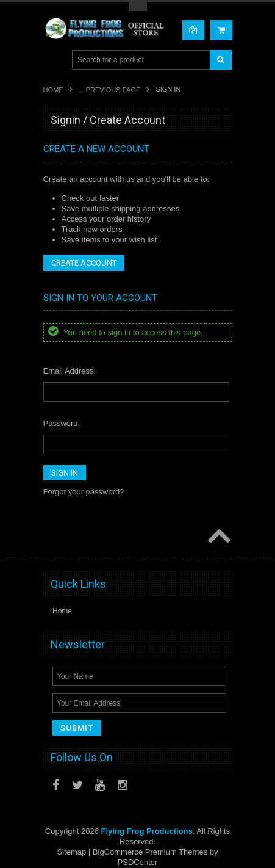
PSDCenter (138, 862)
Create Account (84, 263)
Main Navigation (54, 60)
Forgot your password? (84, 492)
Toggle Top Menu (138, 6)
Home (53, 90)
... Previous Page (110, 90)
